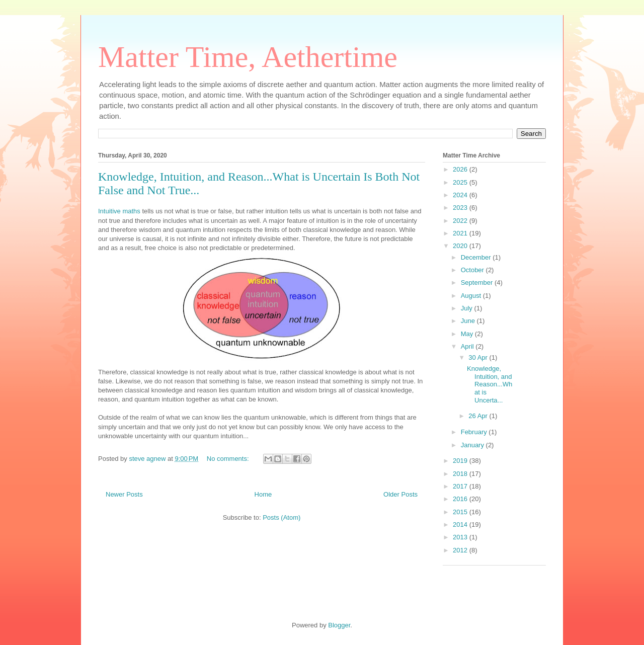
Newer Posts (124, 494)
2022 (461, 221)
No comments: (229, 459)
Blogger (339, 625)
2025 (461, 182)
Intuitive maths (119, 211)
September (478, 283)
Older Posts (400, 494)
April (468, 346)
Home (263, 494)
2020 (461, 246)
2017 (461, 486)
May (468, 334)
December (477, 257)
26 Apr (479, 416)
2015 (461, 512)
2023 (461, 208)
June (469, 321)
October (473, 270)
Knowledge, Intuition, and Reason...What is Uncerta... (490, 384)
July (468, 308)
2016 (461, 499)
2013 (461, 537)
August (472, 296)
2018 (461, 474)
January (473, 445)
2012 (461, 550)
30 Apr (479, 357)
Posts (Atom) (281, 517)
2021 (461, 233)
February (475, 432)
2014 (461, 525)
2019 (461, 461)
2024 (461, 195)
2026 (461, 169)
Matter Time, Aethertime (248, 57)
